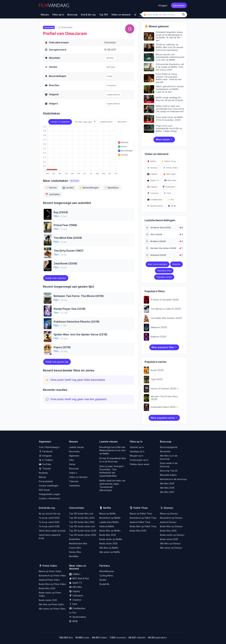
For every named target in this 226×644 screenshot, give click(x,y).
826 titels (111, 67)
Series (72, 464)
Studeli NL (104, 584)
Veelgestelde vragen (50, 494)
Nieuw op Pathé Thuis (141, 514)
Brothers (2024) (158, 241)
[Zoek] (184, 14)
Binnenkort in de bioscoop (173, 479)
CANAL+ (153, 174)
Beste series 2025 (108, 543)
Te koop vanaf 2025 (49, 522)
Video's (73, 473)
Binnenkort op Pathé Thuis (143, 518)
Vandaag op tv (137, 451)
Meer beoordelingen (157, 264)
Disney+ (152, 168)
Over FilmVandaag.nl (49, 447)
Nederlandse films (78, 543)
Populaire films (164, 271)
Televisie (74, 481)
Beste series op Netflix (111, 539)
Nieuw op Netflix (108, 514)
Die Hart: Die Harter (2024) (163, 248)
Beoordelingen (58, 76)
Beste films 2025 (108, 535)
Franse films (75, 548)
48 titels (110, 58)
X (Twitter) (46, 460)
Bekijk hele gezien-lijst (57, 362)
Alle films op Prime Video (51, 604)
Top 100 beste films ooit (81, 514)
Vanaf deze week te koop (52, 531)
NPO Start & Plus (79, 578)
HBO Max (170, 180)
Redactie (43, 473)
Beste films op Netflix (110, 531)
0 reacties (111, 85)
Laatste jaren (106, 122)
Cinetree (153, 193)
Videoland (169, 187)
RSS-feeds (44, 490)
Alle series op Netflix (110, 552)
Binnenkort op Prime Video (52, 576)
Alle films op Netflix (109, 548)
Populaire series (164, 277)
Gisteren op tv (137, 447)
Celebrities (74, 486)
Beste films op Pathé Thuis (143, 526)
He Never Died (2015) (161, 228)
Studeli (103, 580)
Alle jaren (122, 122)
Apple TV (153, 180)
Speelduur (112, 188)
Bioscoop (74, 468)
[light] (141, 14)
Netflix (152, 161)
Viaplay (152, 187)
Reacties (54, 85)
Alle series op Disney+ (171, 548)
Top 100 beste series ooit (82, 526)
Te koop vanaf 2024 (49, 518)
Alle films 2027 (167, 492)
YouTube (45, 464)
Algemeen (74, 456)
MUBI (172, 206)
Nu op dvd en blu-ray (50, 514)
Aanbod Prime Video (49, 580)
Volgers (53, 104)
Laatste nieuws (76, 447)
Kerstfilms (74, 556)
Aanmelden (179, 5)
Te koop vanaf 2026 (49, 526)
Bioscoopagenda (169, 447)
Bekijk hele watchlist (56, 278)
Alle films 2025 (167, 483)
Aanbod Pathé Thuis (140, 522)
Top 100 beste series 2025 (83, 535)
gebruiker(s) (113, 104)
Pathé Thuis (169, 161)
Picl (171, 200)
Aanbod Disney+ (168, 522)
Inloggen (163, 5)
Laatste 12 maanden (60, 122)
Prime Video (170, 168)
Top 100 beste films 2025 (82, 522)
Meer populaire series (163, 418)
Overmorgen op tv (139, 460)
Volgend (54, 94)
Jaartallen (53, 194)
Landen (68, 188)
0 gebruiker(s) (113, 95)
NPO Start (169, 174)
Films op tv (136, 442)
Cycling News (106, 576)
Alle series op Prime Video (52, 609)
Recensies (74, 451)
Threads (45, 468)
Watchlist (55, 58)
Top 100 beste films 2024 (82, 518)
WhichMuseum (107, 571)
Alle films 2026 (167, 488)
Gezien (53, 67)
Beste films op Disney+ (171, 526)
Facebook (46, 451)
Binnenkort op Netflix (110, 518)
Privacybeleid (46, 481)
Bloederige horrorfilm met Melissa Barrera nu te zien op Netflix (112, 450)
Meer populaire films (163, 347)
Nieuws (42, 477)
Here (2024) (156, 234)
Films (72, 460)
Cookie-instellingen (49, 486)
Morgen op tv (137, 456)
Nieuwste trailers (168, 475)
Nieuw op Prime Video (50, 571)
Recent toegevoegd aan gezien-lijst (68, 287)
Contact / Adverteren (49, 498)
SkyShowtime (155, 206)
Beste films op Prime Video (52, 584)
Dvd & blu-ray (47, 508)
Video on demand (78, 477)
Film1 (167, 193)
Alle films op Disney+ (170, 543)
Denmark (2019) (158, 255)
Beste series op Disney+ (172, 535)
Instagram (45, 456)
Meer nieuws (163, 139)
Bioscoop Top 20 (169, 471)
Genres (51, 188)
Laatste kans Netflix (109, 522)
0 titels (109, 76)
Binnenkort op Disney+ (171, 518)
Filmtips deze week (140, 464)
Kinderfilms (75, 539)
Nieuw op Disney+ (169, 514)
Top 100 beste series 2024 (83, 531)
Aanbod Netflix (107, 526)
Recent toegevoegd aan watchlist (67, 203)
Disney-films (75, 552)
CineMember (155, 200)
